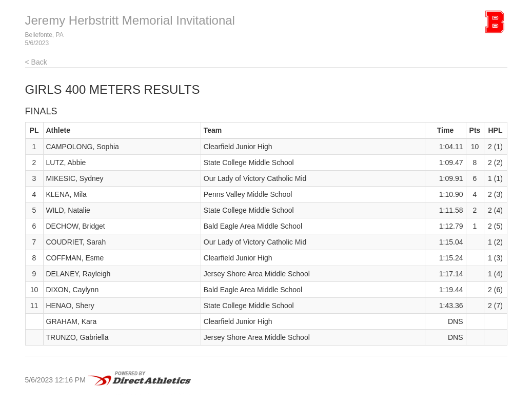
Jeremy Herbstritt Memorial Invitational (130, 20)
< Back (36, 62)
